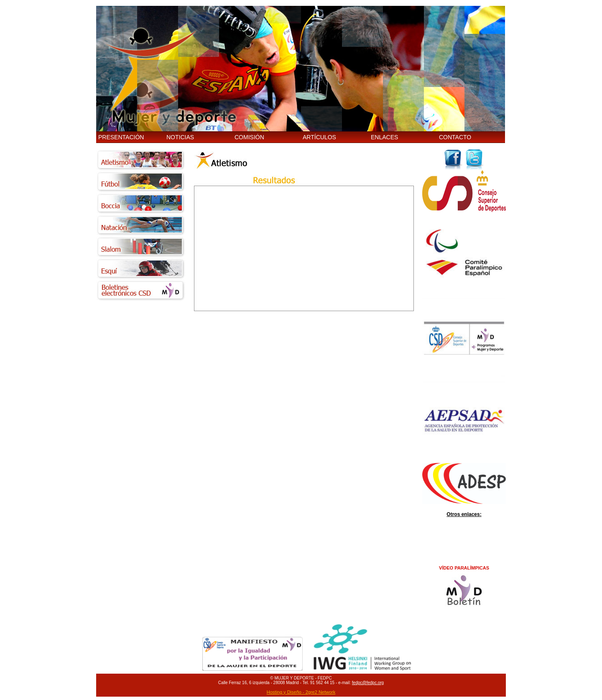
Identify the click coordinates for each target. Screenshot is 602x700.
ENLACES (384, 137)
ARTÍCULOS (319, 137)
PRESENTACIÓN (121, 137)
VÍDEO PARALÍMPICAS (464, 568)
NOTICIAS (180, 137)
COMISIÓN (249, 137)
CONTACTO (455, 137)
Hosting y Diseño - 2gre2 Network (301, 692)
